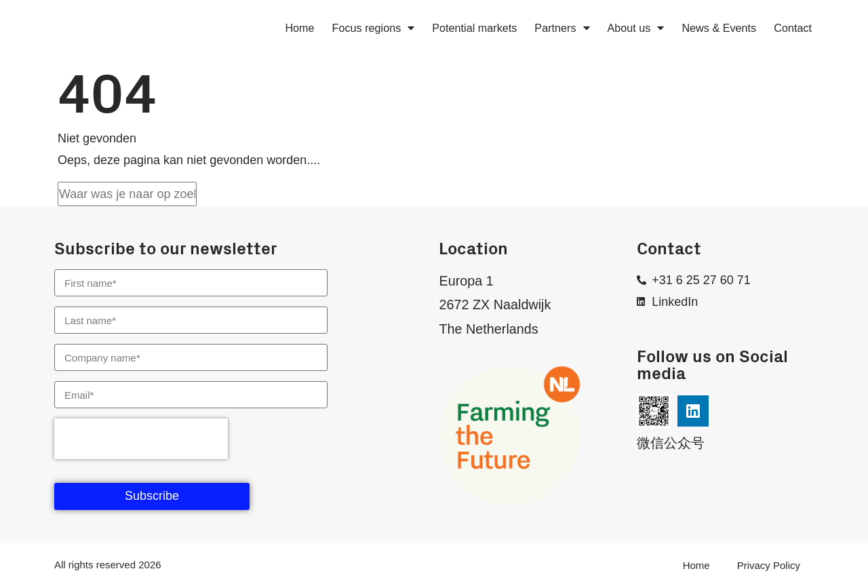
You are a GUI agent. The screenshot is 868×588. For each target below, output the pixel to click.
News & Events (719, 28)
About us (636, 28)
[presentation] (141, 439)
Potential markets (474, 28)
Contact (793, 28)
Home (299, 28)
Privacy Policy (769, 565)
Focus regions (374, 28)
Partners (562, 28)
